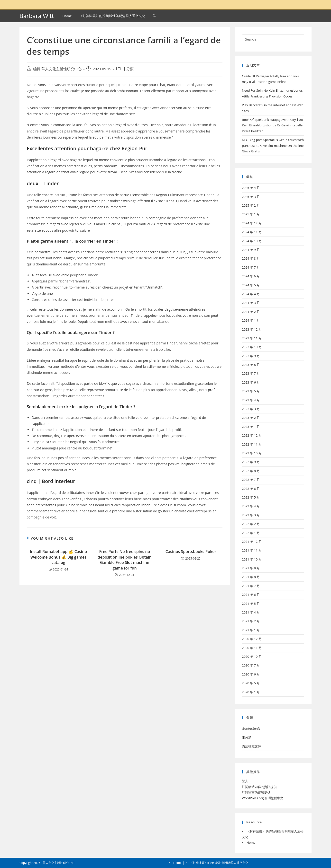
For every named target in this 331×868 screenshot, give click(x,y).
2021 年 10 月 (252, 559)
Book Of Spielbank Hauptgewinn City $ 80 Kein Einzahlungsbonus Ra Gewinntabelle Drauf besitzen (272, 125)
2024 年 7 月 (251, 267)
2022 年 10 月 (252, 453)
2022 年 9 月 (251, 462)
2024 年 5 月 (251, 285)
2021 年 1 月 (251, 630)
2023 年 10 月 (252, 347)
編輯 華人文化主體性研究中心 (57, 69)
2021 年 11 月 (252, 550)
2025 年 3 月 (251, 197)
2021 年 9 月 (251, 568)
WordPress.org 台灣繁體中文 (263, 798)
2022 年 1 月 (251, 533)
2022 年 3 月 (251, 515)
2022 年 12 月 (252, 435)
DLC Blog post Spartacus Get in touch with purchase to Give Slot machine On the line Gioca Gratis (273, 145)
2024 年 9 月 (251, 250)
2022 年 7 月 (251, 480)
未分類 (128, 69)
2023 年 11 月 (252, 338)
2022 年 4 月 (251, 506)
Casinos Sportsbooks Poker (191, 552)
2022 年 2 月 (251, 524)
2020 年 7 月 (251, 665)
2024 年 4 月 (251, 294)
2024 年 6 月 (251, 276)
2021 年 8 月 (251, 577)
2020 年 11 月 (252, 648)
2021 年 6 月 (251, 595)
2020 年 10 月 (252, 657)
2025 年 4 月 (251, 188)
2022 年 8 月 (251, 471)
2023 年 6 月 (251, 382)
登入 (245, 781)
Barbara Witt (37, 16)
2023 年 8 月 (251, 365)
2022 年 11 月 (252, 444)
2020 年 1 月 (251, 692)
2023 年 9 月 (251, 356)
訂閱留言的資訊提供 (256, 792)
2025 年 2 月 (251, 205)
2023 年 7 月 (251, 373)
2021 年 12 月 (252, 542)
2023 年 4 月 (251, 400)
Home (251, 842)
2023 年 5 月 (251, 391)
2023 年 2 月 (251, 418)
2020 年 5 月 (251, 683)
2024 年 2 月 (251, 312)
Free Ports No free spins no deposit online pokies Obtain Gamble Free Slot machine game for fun (124, 560)
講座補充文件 (251, 746)
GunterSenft (251, 728)
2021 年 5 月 (251, 604)
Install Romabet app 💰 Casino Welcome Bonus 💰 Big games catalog (58, 557)
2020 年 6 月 (251, 674)
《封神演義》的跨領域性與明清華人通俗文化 (219, 863)
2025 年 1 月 (251, 214)
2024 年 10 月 (252, 241)
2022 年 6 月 (251, 489)
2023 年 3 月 (251, 409)
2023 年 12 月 (252, 329)
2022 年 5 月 (251, 497)
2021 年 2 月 (251, 621)
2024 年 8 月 (251, 258)
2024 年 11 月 (252, 232)
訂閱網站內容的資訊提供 (259, 787)
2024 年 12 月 (252, 223)
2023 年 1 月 (251, 427)
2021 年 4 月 (251, 612)
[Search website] (154, 16)
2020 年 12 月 (252, 639)
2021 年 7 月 (251, 586)
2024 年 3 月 (251, 303)
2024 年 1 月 (251, 320)
